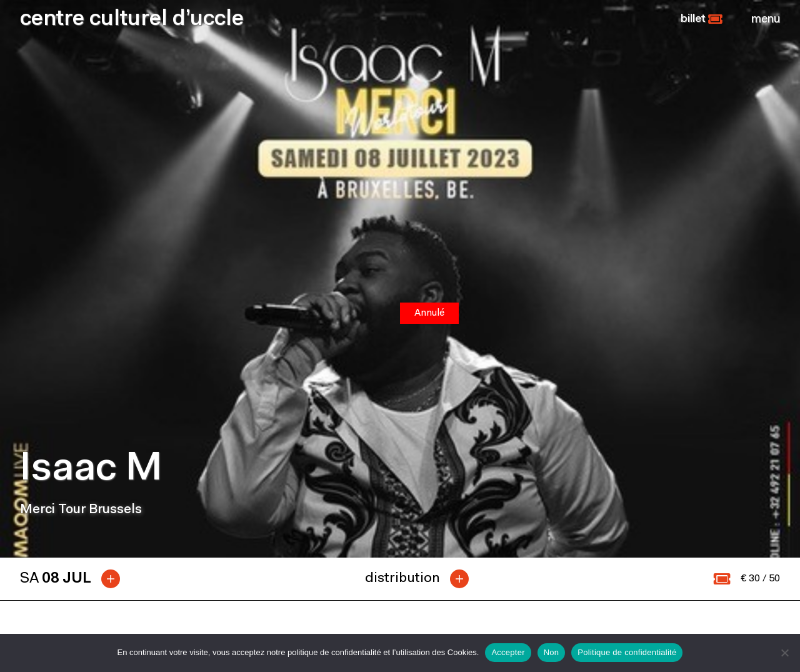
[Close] (766, 19)
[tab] (75, 579)
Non (552, 652)
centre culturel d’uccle (132, 20)
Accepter (508, 652)
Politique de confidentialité (627, 652)
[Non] (784, 653)
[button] (702, 19)
